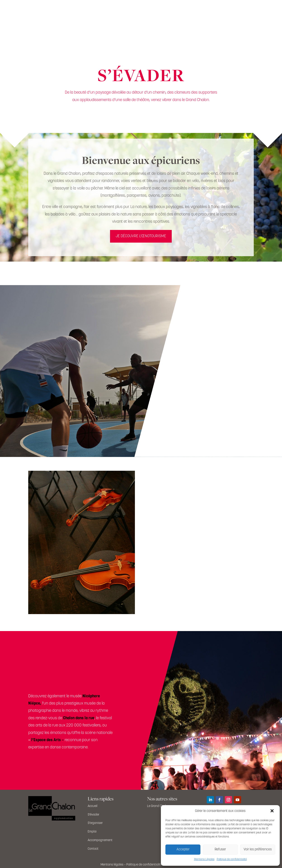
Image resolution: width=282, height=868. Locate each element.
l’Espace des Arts (46, 740)
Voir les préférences (258, 850)
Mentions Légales (204, 859)
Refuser (220, 850)
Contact (93, 849)
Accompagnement (100, 840)
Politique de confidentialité (232, 859)
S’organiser (95, 823)
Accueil (93, 806)
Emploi (92, 832)
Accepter (183, 850)
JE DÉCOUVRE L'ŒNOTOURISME (141, 236)
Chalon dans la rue (79, 718)
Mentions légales (112, 865)
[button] (273, 811)
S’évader (94, 815)
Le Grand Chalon (158, 806)
